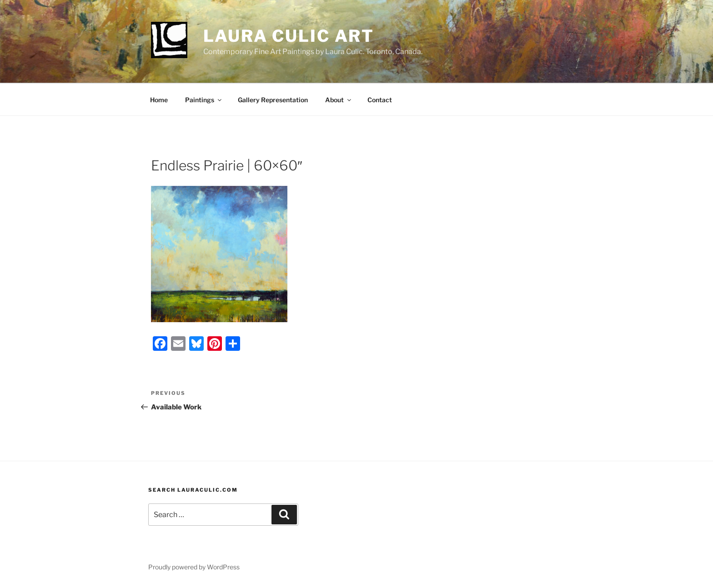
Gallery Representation (273, 100)
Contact (380, 100)
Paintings (204, 100)
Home (159, 100)
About (339, 100)
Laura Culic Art (289, 36)
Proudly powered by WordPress (194, 567)
